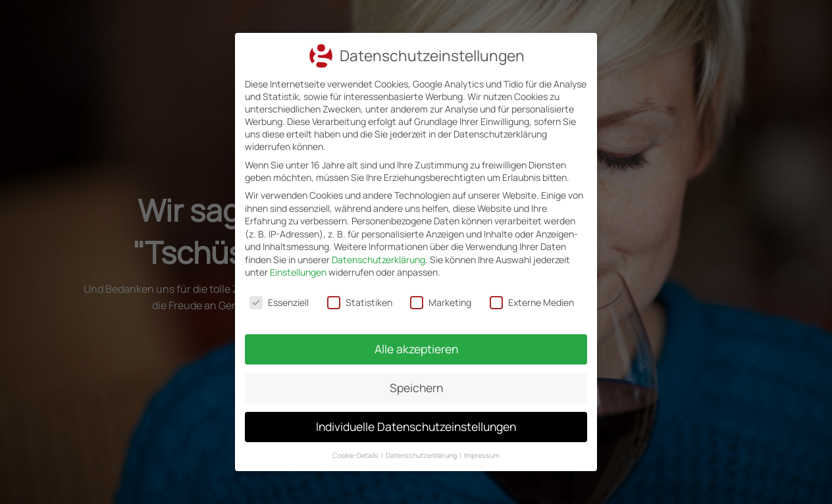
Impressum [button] (479, 444)
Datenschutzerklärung (378, 260)
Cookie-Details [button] (359, 444)
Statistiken (360, 301)
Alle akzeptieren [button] (416, 346)
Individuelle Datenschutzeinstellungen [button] (416, 418)
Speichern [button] (416, 382)
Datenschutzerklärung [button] (422, 444)
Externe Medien (530, 301)
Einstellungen (299, 272)
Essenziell (281, 301)
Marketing (440, 301)
